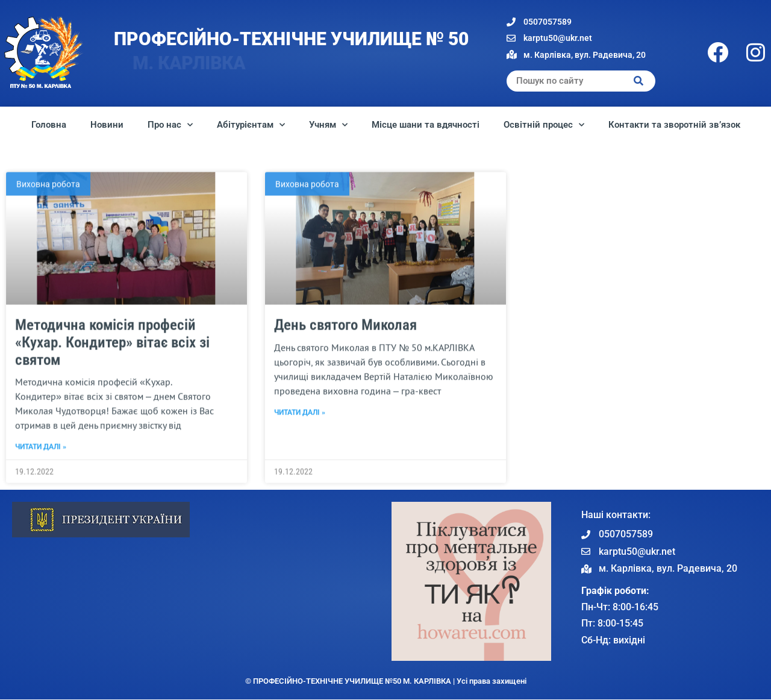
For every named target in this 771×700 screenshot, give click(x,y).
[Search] (639, 81)
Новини (107, 125)
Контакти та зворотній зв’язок (674, 125)
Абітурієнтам (251, 125)
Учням (328, 125)
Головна (49, 125)
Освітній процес (544, 125)
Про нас (170, 125)
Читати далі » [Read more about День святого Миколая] (300, 473)
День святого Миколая (345, 386)
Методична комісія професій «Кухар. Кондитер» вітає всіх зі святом (112, 403)
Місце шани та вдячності (426, 125)
